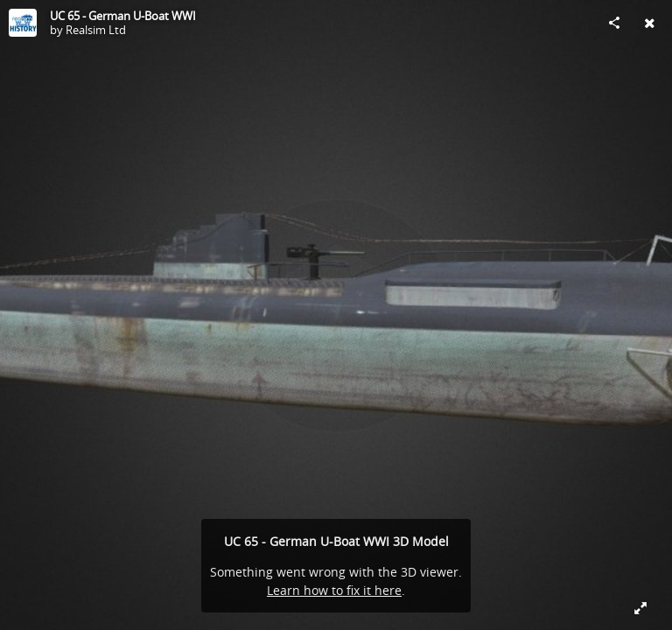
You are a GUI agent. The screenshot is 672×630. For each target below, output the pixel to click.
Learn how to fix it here (334, 590)
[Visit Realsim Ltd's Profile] (23, 23)
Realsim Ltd (96, 30)
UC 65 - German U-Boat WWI (123, 16)
